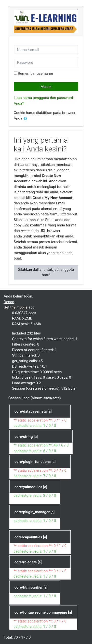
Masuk (46, 87)
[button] (26, 119)
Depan (9, 302)
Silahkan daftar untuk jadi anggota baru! (46, 272)
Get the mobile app (19, 307)
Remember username (35, 74)
